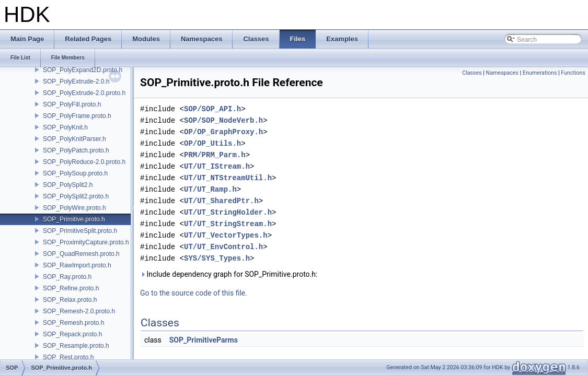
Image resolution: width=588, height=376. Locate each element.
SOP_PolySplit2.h (68, 185)
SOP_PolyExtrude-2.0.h (76, 81)
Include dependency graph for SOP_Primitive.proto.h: (229, 274)
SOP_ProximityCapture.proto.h (86, 242)
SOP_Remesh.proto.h (73, 323)
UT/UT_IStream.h (217, 166)
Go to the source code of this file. (194, 293)
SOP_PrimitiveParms (204, 340)
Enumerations (540, 73)
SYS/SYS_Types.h (217, 258)
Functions (573, 73)
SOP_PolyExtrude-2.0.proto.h (84, 93)
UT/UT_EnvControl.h (223, 247)
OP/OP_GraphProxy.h (223, 132)
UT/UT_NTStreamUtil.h (228, 178)
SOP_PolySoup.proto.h (75, 173)
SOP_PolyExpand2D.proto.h (83, 70)
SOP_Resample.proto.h (76, 346)
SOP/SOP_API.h (212, 109)
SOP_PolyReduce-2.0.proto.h (84, 162)
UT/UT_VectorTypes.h (226, 235)
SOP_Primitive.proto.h (74, 219)
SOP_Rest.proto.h (68, 357)
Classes (472, 73)
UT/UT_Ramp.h (210, 189)
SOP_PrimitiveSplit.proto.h (80, 231)
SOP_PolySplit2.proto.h (76, 196)
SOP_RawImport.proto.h (77, 265)
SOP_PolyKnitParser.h (74, 139)
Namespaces (502, 73)
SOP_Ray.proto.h (67, 277)
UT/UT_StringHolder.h (228, 212)
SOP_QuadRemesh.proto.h (81, 254)
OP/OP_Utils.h (212, 143)
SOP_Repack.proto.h (72, 334)
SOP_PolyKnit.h (65, 127)
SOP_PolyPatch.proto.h (76, 150)
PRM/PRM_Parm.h (215, 155)
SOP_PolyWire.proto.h (74, 208)
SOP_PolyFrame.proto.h (77, 116)
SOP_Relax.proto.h (70, 300)
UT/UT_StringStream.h (228, 224)
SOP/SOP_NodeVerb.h (223, 120)
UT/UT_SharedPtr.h (221, 201)
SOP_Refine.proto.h (71, 288)
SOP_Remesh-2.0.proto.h (79, 311)
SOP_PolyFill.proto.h (72, 104)
